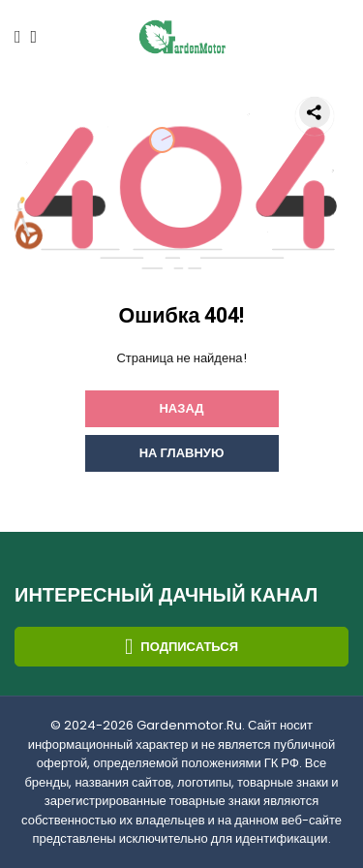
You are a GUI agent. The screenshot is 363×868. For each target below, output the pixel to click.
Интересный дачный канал (166, 596)
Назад (181, 408)
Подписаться (181, 647)
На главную (182, 453)
